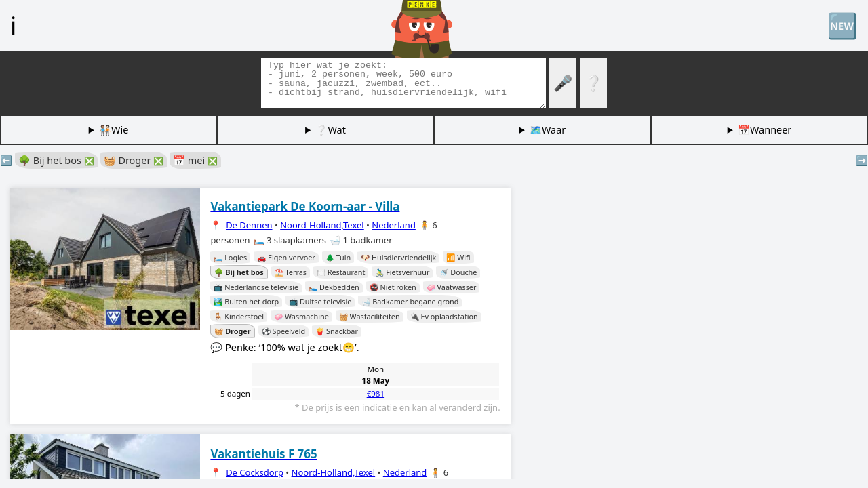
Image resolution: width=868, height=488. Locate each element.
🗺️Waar (548, 130)
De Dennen (249, 225)
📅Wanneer (765, 130)
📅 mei (195, 160)
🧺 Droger (134, 160)
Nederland (394, 225)
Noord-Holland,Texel (322, 225)
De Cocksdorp (255, 472)
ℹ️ (13, 25)
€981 (376, 393)
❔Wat (330, 130)
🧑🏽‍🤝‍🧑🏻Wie (114, 130)
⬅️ (6, 160)
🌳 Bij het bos (56, 160)
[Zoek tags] (403, 83)
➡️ (862, 160)
